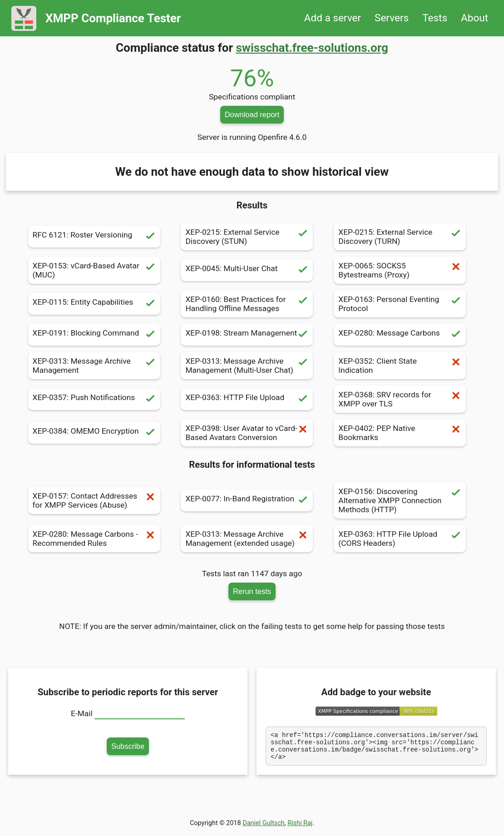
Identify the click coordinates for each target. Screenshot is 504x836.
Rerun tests (252, 591)
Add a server (333, 18)
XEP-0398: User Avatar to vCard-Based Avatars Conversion (247, 433)
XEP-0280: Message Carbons (400, 335)
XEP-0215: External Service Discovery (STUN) (247, 237)
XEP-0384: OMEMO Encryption (94, 433)
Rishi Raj (300, 829)
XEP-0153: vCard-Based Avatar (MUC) (94, 270)
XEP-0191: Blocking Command (94, 335)
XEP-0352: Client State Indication (400, 366)
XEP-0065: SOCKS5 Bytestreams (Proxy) (400, 270)
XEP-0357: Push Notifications (94, 399)
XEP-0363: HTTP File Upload (247, 399)
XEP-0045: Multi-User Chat (247, 270)
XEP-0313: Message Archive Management (94, 366)
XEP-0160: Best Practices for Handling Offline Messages (247, 304)
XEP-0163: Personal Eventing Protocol (400, 304)
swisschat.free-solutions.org (312, 48)
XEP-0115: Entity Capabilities (94, 304)
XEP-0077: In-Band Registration (247, 500)
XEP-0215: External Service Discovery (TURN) (400, 237)
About (474, 18)
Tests (435, 18)
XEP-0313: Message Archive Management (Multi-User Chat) (247, 366)
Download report (252, 114)
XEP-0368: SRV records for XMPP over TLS (400, 399)
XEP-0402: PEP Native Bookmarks (400, 433)
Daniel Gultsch (264, 829)
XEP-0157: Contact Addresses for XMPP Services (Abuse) (94, 500)
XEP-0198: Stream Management (247, 335)
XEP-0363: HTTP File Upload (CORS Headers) (400, 539)
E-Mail (82, 713)
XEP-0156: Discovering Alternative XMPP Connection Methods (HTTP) (400, 500)
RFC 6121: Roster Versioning (94, 237)
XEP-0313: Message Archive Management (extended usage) (247, 539)
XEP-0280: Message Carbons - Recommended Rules (94, 539)
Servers (392, 18)
